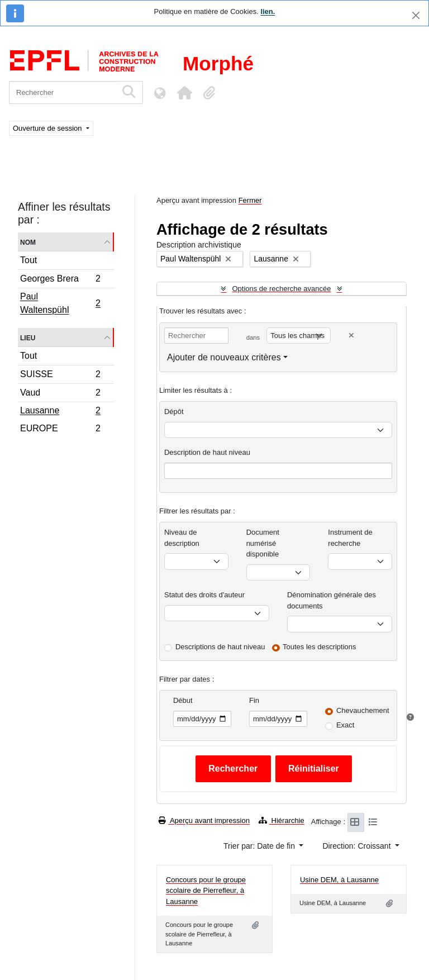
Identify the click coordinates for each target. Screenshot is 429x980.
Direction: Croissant (357, 846)
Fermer (250, 200)
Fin (254, 700)
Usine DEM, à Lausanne (339, 880)
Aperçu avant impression (204, 820)
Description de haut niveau (207, 452)
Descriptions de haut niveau (220, 647)
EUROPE (60, 430)
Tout (28, 260)
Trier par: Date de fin (260, 846)
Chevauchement (363, 710)
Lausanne (60, 412)
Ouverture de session (48, 128)
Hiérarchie (282, 820)
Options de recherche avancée (281, 289)
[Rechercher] (63, 92)
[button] (184, 93)
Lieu (28, 337)
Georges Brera (60, 280)
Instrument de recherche (350, 538)
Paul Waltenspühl (60, 303)
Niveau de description (182, 538)
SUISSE (60, 376)
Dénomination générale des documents (332, 600)
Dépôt (174, 411)
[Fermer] (416, 15)
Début (183, 700)
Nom (28, 242)
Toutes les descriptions (320, 647)
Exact (345, 725)
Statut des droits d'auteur (204, 595)
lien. (268, 11)
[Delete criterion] (351, 336)
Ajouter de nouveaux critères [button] (224, 357)
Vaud (60, 394)
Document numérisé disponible (263, 543)
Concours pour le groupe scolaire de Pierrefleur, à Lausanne (206, 891)
